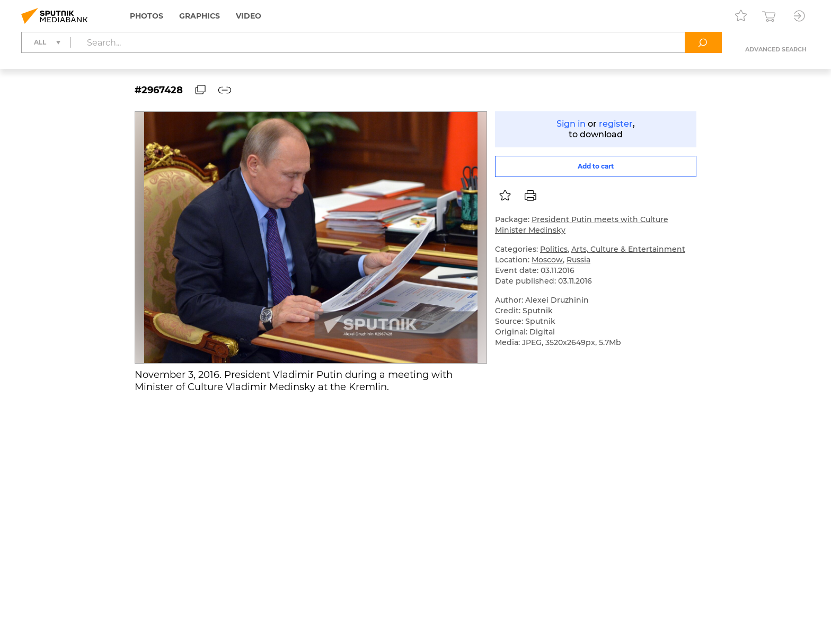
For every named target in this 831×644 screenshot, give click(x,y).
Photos (147, 16)
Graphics (200, 16)
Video (249, 16)
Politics (554, 249)
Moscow (547, 260)
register (616, 124)
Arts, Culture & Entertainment (628, 249)
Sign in (571, 124)
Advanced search (776, 49)
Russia (578, 260)
